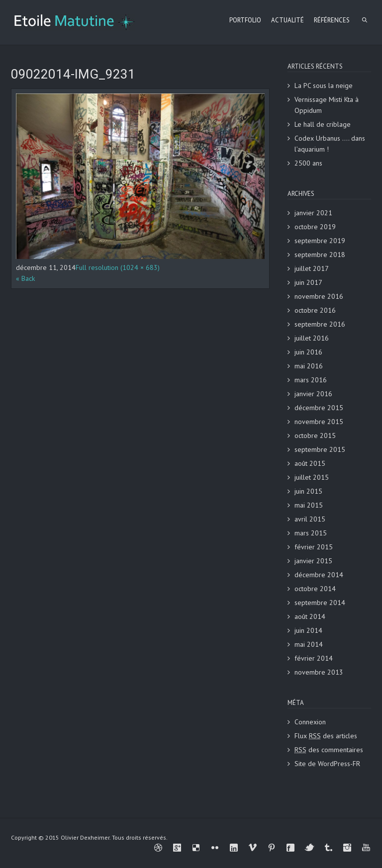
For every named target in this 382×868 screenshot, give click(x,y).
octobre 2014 (315, 589)
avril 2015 (310, 519)
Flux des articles (326, 736)
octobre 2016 (315, 310)
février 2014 (314, 658)
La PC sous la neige (324, 86)
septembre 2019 (320, 241)
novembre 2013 (319, 672)
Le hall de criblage (323, 124)
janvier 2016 (313, 394)
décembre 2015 (319, 408)
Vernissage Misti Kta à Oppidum (327, 105)
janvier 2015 (313, 561)
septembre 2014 (320, 603)
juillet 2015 (312, 477)
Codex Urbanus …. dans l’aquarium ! (330, 144)
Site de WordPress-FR (327, 764)
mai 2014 (309, 644)
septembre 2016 (320, 324)
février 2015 (314, 547)
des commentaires (329, 750)
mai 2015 (309, 505)
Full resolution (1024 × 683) (118, 267)
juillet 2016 (312, 338)
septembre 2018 (320, 255)
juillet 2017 (312, 268)
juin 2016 (308, 352)
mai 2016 (309, 366)
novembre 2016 (319, 296)
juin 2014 (308, 630)
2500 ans (308, 163)
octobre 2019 (315, 227)
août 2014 (310, 616)
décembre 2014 (319, 575)
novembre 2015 (319, 422)
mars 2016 (311, 380)
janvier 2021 (313, 213)
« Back (25, 278)
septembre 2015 (320, 449)
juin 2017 (308, 282)
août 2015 (310, 463)
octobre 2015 (315, 435)
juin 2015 (308, 491)
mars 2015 (311, 533)
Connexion (310, 722)
